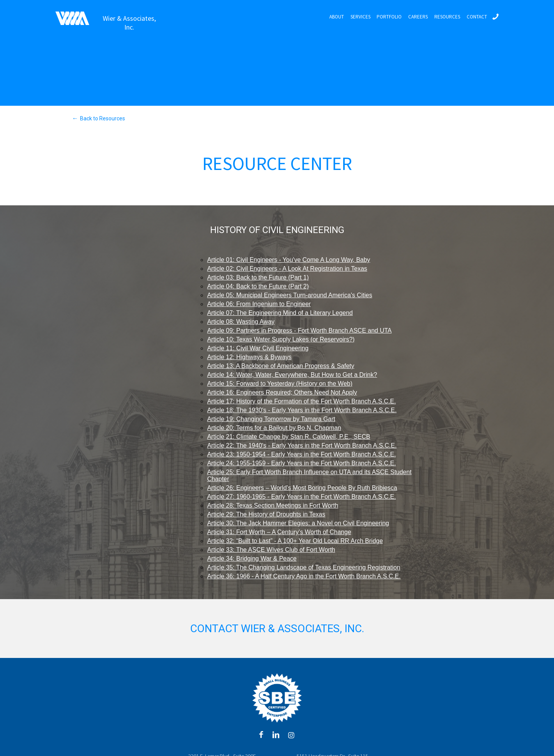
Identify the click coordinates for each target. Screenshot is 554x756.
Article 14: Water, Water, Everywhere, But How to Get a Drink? (292, 375)
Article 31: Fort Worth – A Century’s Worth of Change (279, 532)
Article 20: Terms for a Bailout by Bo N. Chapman (274, 428)
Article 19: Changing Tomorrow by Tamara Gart (271, 419)
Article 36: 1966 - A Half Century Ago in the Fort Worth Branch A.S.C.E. (304, 576)
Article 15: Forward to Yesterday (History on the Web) (280, 384)
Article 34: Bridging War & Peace (252, 559)
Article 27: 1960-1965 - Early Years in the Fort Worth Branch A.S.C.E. (301, 497)
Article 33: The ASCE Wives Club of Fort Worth (271, 550)
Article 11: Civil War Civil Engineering (258, 348)
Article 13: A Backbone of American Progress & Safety (280, 366)
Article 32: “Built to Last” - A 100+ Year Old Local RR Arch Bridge (295, 541)
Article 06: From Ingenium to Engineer (259, 304)
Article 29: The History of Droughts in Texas (266, 514)
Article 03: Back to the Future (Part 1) (258, 277)
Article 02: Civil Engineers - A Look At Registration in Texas (287, 269)
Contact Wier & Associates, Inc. (277, 629)
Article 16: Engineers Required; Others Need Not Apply (282, 392)
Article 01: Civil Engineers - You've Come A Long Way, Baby (289, 260)
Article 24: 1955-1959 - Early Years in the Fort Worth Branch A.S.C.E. (301, 463)
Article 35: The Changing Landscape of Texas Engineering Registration (304, 567)
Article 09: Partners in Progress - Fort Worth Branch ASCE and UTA (299, 331)
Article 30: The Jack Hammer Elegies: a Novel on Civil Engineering (298, 523)
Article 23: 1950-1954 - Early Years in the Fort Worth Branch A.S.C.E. (301, 454)
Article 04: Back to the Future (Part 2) (258, 286)
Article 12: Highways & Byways (249, 357)
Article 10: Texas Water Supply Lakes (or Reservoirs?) (281, 339)
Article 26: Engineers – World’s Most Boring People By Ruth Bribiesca (302, 488)
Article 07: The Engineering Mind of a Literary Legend (280, 313)
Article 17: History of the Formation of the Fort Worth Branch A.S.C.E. (301, 401)
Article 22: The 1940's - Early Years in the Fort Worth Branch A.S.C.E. (302, 445)
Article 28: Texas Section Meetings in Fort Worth (273, 505)
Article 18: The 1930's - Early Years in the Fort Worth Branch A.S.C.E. (302, 410)
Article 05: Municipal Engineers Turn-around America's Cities (290, 295)
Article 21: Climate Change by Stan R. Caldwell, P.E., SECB (289, 437)
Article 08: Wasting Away (241, 322)
